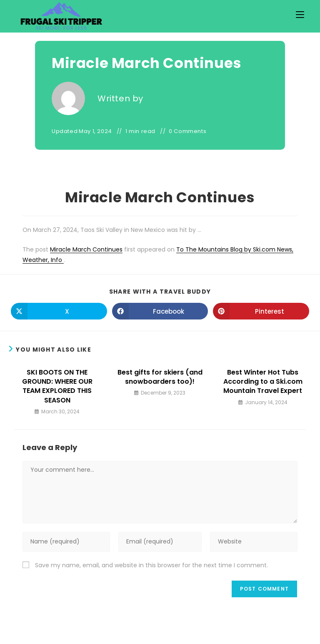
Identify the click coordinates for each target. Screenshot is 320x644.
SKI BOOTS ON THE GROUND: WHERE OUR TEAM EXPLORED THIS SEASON (57, 386)
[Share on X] (59, 311)
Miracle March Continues (86, 249)
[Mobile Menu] (300, 15)
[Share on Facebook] (160, 311)
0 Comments (187, 131)
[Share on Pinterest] (261, 311)
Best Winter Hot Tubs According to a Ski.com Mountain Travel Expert (263, 382)
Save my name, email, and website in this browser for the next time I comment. (151, 565)
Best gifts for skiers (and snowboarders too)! (160, 377)
